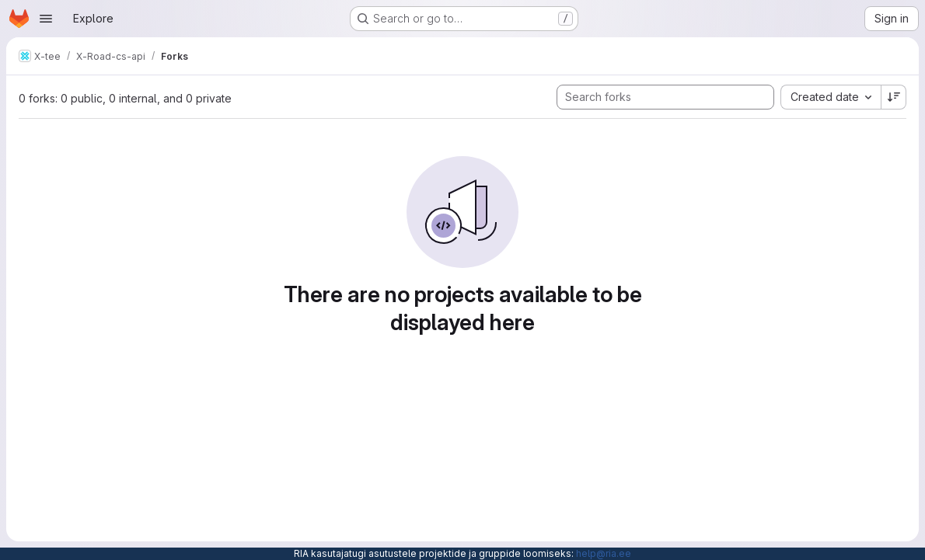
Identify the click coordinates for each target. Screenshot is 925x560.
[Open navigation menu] (46, 19)
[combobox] (831, 97)
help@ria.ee (604, 553)
